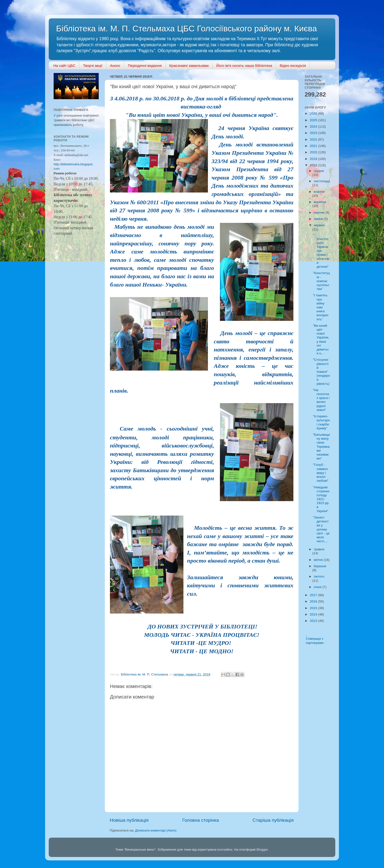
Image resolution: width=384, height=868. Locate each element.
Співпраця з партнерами (315, 641)
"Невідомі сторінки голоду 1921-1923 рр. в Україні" (321, 499)
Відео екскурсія (293, 66)
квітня (319, 560)
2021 (314, 146)
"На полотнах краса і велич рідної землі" (321, 400)
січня (318, 587)
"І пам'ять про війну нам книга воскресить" (321, 307)
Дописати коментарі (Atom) (156, 830)
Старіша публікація (273, 820)
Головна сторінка (201, 820)
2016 (314, 601)
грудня (319, 171)
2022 (314, 139)
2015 (314, 608)
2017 (314, 595)
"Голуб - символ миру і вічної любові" (321, 473)
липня (319, 219)
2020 (314, 152)
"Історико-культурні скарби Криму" (321, 422)
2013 (314, 621)
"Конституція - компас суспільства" (321, 281)
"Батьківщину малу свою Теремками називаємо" (321, 446)
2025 (314, 120)
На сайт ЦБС (64, 66)
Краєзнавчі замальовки (189, 66)
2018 (314, 165)
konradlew (225, 850)
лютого (319, 576)
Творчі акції (93, 66)
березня (320, 566)
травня (319, 549)
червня (319, 225)
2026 (314, 114)
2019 (314, 159)
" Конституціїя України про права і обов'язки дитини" (321, 251)
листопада (322, 181)
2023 (314, 133)
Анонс (115, 66)
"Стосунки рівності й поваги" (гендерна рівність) (321, 372)
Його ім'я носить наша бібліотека (244, 66)
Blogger (262, 850)
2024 (314, 127)
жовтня (319, 192)
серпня (320, 212)
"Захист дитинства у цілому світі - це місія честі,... (321, 529)
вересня (320, 202)
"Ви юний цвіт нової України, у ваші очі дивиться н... (321, 339)
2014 (314, 614)
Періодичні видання (145, 66)
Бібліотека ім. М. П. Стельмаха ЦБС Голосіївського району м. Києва (186, 28)
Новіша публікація (129, 820)
